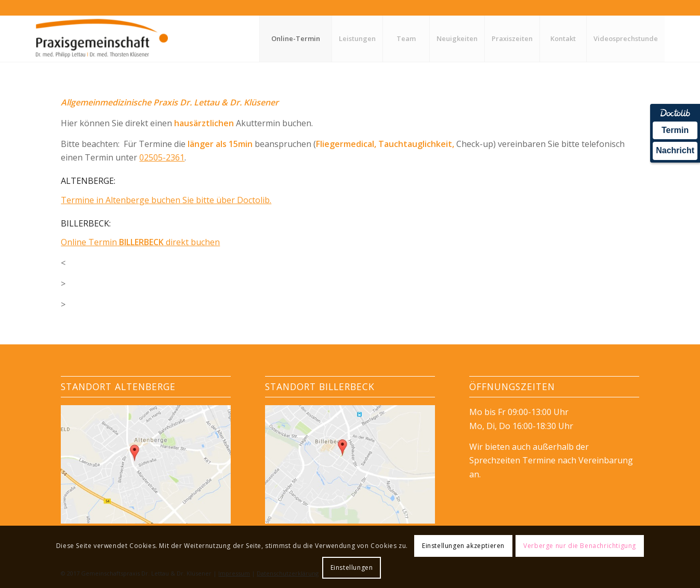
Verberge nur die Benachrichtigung (580, 546)
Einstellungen (352, 567)
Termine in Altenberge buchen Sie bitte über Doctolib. (166, 200)
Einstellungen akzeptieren (463, 546)
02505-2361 (162, 157)
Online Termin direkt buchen (140, 242)
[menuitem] (295, 38)
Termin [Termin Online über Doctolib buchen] (675, 130)
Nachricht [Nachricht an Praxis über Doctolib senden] (675, 150)
